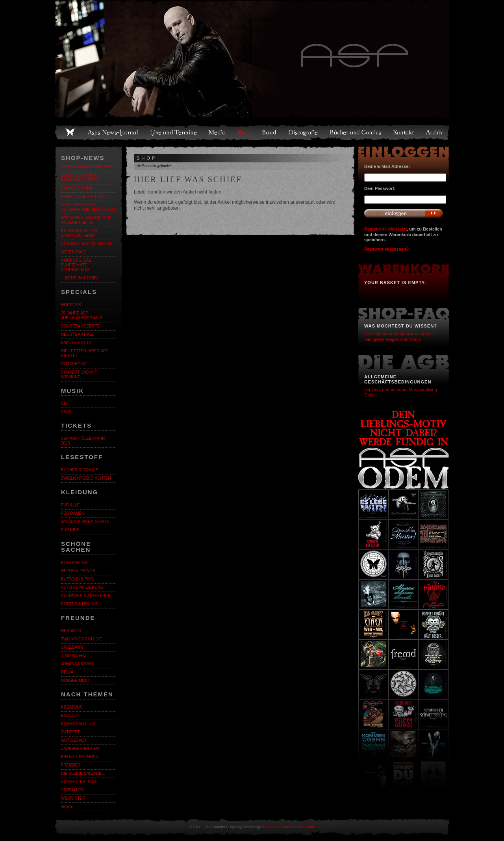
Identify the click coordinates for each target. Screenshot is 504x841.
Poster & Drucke (80, 604)
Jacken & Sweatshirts (85, 522)
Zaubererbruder (80, 749)
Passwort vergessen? (386, 249)
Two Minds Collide (82, 639)
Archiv (435, 132)
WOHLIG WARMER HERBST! (88, 167)
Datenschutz (305, 827)
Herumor (71, 631)
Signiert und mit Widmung (79, 375)
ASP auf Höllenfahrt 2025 (84, 441)
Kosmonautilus (78, 724)
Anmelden (404, 213)
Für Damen (73, 513)
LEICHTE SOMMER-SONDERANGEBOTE (80, 178)
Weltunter (73, 798)
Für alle (70, 505)
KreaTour (72, 707)
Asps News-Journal (113, 132)
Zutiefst (70, 732)
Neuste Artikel (78, 334)
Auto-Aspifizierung (82, 587)
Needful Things (78, 571)
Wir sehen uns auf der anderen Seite (86, 220)
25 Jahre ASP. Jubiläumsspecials (82, 315)
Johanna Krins (77, 664)
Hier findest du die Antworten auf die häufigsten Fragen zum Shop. (399, 336)
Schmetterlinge (79, 782)
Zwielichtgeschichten (86, 478)
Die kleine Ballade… (83, 773)
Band (270, 132)
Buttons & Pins (77, 579)
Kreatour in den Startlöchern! (79, 233)
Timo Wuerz (74, 656)
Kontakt (404, 132)
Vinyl (67, 412)
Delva (67, 672)
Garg (67, 807)
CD (64, 403)
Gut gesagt (74, 740)
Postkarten (74, 563)
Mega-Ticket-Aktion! (83, 196)
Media (218, 132)
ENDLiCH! (70, 715)
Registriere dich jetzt (385, 229)
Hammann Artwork (278, 827)
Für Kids (70, 530)
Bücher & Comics (80, 470)
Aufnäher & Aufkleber (86, 596)
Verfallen (72, 790)
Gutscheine (74, 364)
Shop (245, 132)
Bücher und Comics (356, 132)
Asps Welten (252, 59)
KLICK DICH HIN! (77, 188)
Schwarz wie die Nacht (86, 244)
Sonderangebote (80, 326)
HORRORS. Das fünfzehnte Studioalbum (76, 265)
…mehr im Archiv (79, 278)
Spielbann (72, 647)
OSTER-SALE (73, 252)
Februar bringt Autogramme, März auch (88, 207)
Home (70, 132)
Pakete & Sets (76, 343)
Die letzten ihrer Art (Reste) (85, 353)
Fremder (71, 765)
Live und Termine (174, 132)
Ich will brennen (80, 757)
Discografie (304, 132)
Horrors (71, 305)
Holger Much (76, 680)
